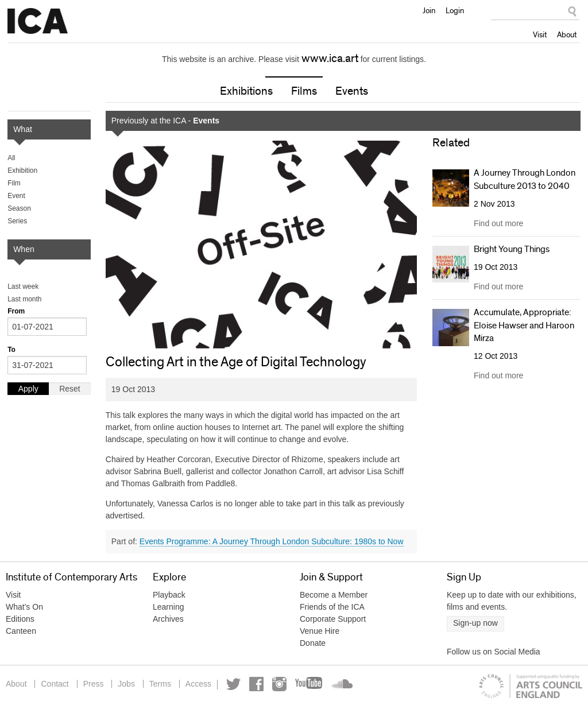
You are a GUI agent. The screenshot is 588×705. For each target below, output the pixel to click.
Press (94, 684)
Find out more (498, 223)
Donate (313, 643)
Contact (55, 684)
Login (455, 10)
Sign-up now (475, 623)
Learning (169, 607)
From (16, 311)
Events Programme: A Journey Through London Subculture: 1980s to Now (272, 541)
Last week (23, 286)
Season (19, 208)
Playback (169, 595)
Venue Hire (320, 631)
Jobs (126, 684)
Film (14, 183)
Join (429, 10)
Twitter (233, 684)
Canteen (21, 631)
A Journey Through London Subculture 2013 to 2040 (525, 179)
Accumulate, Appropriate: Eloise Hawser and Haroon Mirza (524, 325)
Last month (24, 299)
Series (17, 221)
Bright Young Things (512, 249)
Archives (168, 619)
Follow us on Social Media (494, 652)
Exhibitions (246, 91)
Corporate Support (333, 619)
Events (352, 91)
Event (16, 196)
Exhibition (22, 171)
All (11, 158)
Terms (160, 684)
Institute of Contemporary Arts (38, 21)
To (11, 350)
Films (304, 91)
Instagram (279, 684)
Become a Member (334, 595)
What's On (24, 607)
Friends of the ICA (332, 607)
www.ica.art (330, 59)
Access (198, 684)
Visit (540, 34)
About (567, 34)
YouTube (310, 684)
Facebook (256, 684)
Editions (20, 619)
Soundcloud (341, 684)
